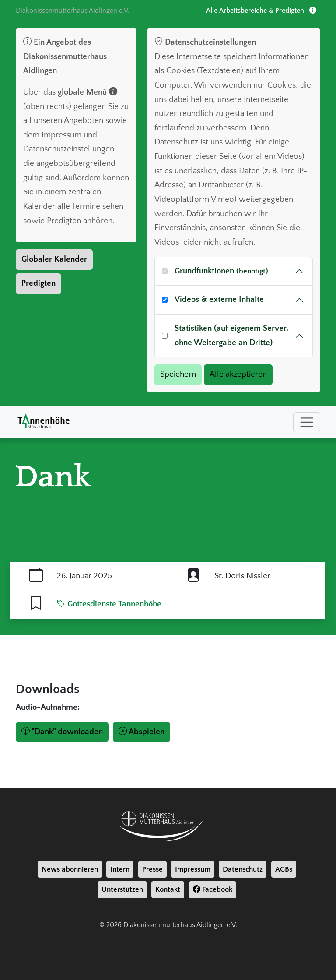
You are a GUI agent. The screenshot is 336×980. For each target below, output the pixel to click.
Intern (120, 869)
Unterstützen (122, 889)
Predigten (38, 283)
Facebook (213, 889)
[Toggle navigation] (307, 422)
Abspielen (142, 732)
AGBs (284, 869)
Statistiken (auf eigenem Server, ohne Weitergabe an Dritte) (231, 336)
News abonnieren (70, 869)
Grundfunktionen (221, 271)
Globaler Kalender (54, 259)
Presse (152, 869)
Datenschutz (243, 869)
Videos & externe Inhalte (219, 299)
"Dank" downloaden (62, 732)
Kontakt (168, 889)
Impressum (193, 869)
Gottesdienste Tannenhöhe (109, 604)
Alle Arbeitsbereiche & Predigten (261, 10)
